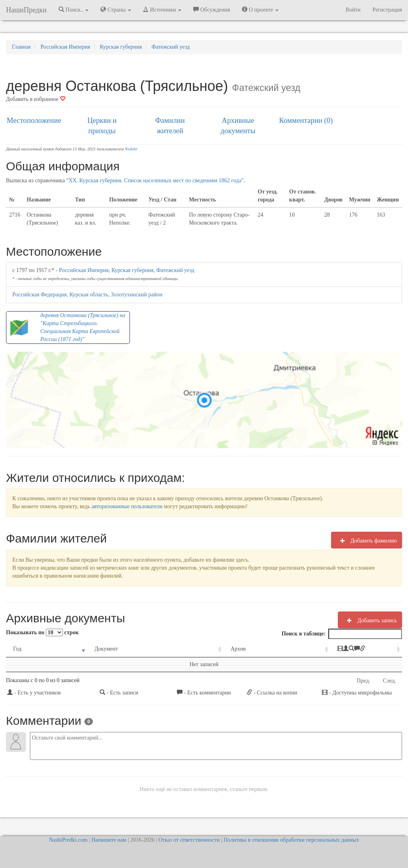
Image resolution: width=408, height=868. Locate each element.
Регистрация (387, 10)
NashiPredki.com (68, 840)
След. (389, 681)
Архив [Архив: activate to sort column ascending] (202, 649)
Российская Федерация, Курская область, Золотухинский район (87, 295)
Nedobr (131, 149)
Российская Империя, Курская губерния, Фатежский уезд (127, 270)
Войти (353, 10)
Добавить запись (370, 620)
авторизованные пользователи (127, 506)
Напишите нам (109, 840)
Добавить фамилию (367, 541)
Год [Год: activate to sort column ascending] (17, 649)
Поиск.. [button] (74, 10)
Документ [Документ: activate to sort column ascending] (93, 649)
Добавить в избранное (36, 99)
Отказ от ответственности (189, 840)
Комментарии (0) (306, 120)
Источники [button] (162, 10)
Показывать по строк (42, 632)
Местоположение (34, 120)
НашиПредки (26, 10)
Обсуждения (212, 10)
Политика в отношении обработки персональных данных (291, 840)
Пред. (363, 681)
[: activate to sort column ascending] (339, 649)
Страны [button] (116, 10)
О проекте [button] (260, 10)
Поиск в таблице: (342, 634)
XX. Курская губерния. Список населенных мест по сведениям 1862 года (155, 181)
